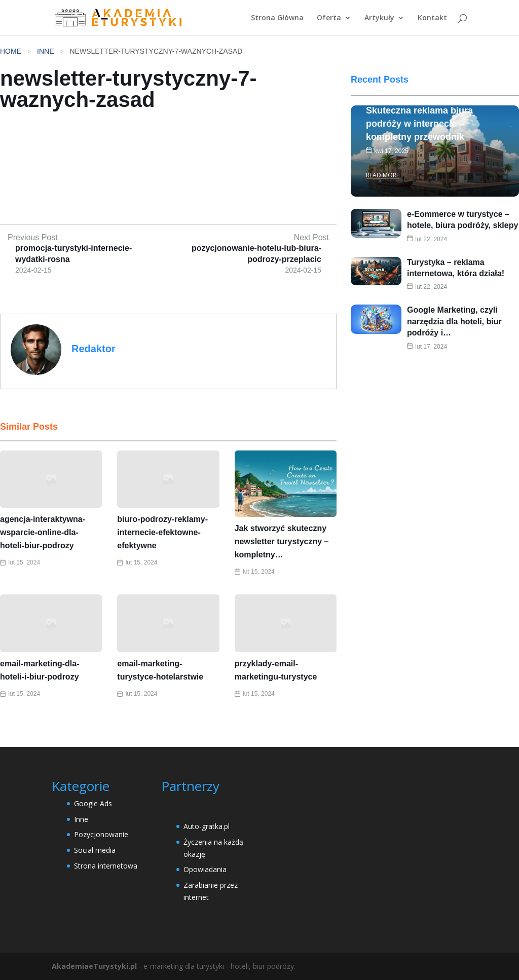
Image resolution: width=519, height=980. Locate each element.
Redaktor (94, 349)
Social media (95, 850)
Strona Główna (277, 18)
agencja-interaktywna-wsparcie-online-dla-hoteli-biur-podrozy (43, 532)
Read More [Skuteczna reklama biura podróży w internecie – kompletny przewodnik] (383, 198)
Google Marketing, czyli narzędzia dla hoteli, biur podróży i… (454, 345)
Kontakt (432, 18)
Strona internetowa (106, 866)
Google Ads (93, 803)
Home (11, 51)
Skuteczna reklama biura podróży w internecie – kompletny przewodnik (419, 147)
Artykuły (379, 18)
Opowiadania (205, 869)
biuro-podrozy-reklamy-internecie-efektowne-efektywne (162, 532)
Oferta (329, 18)
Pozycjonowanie (101, 834)
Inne (45, 51)
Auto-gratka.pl (207, 826)
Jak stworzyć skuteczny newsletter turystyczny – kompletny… (282, 541)
